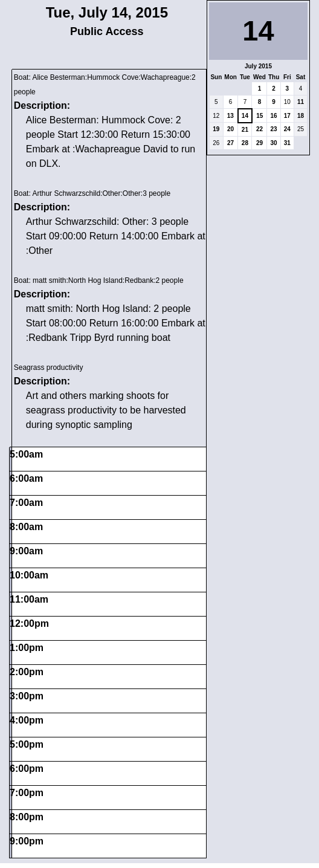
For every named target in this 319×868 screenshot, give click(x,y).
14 (245, 116)
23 (274, 129)
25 (301, 129)
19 (216, 129)
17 (287, 116)
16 (274, 116)
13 (230, 116)
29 (259, 143)
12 (216, 116)
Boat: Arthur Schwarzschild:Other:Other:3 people (92, 193)
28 (245, 143)
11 (301, 102)
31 (287, 143)
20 (230, 129)
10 (287, 102)
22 (259, 129)
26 (216, 143)
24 (287, 129)
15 (259, 116)
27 (230, 143)
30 (274, 143)
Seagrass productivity (49, 368)
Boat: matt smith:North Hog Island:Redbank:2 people (99, 280)
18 (301, 116)
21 (245, 130)
